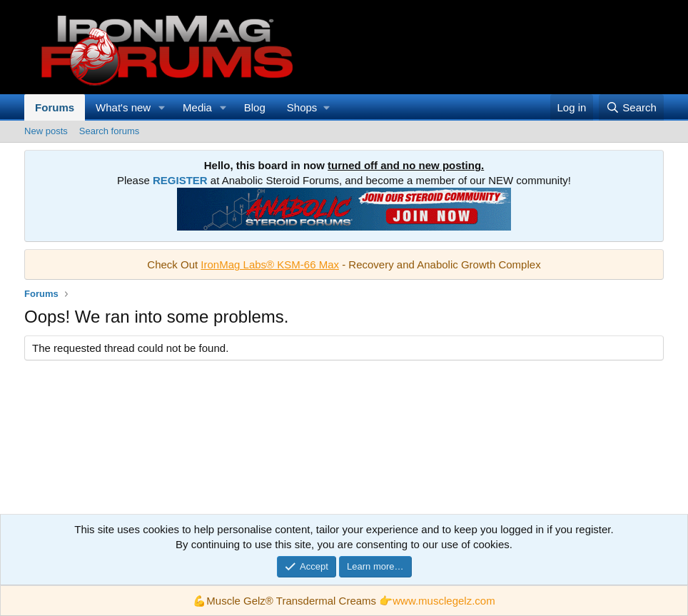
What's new (123, 107)
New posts (46, 131)
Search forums (110, 131)
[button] (162, 107)
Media (197, 107)
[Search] (631, 107)
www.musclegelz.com (444, 601)
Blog (255, 107)
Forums (55, 107)
